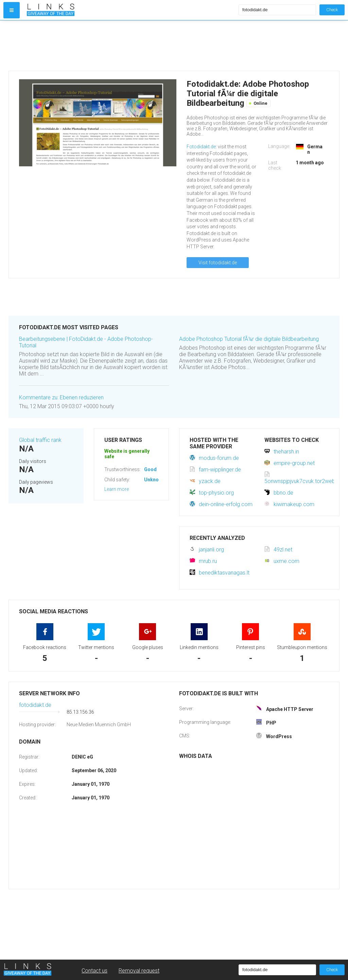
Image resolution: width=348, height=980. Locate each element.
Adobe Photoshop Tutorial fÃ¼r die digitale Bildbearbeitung (249, 339)
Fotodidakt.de (201, 147)
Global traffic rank (40, 440)
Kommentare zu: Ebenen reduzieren (61, 397)
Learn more (117, 489)
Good (150, 469)
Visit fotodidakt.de (218, 263)
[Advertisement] (131, 46)
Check (332, 10)
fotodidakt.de (35, 705)
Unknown (154, 480)
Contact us (94, 971)
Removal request (139, 971)
